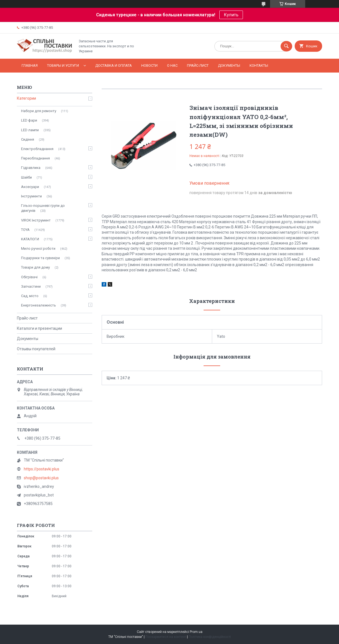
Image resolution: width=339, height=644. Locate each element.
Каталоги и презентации (39, 328)
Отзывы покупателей (36, 349)
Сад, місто (30, 296)
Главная (30, 65)
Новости (149, 65)
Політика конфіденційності (210, 637)
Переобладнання (35, 158)
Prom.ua (196, 632)
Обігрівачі (29, 277)
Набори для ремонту (39, 111)
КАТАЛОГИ (30, 239)
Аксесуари (30, 187)
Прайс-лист (198, 65)
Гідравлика (31, 168)
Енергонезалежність (38, 305)
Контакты (259, 65)
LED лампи (30, 130)
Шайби (26, 177)
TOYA (25, 230)
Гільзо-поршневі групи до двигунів (43, 208)
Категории (26, 98)
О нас (172, 65)
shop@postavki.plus (41, 478)
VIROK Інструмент (36, 220)
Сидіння (28, 139)
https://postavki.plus (42, 469)
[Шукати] (286, 46)
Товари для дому (35, 267)
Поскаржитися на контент (166, 637)
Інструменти (31, 196)
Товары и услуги (63, 65)
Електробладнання (37, 149)
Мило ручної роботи (38, 248)
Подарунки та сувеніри (40, 258)
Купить (231, 15)
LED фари (29, 120)
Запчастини (31, 286)
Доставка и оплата (114, 65)
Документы (229, 65)
